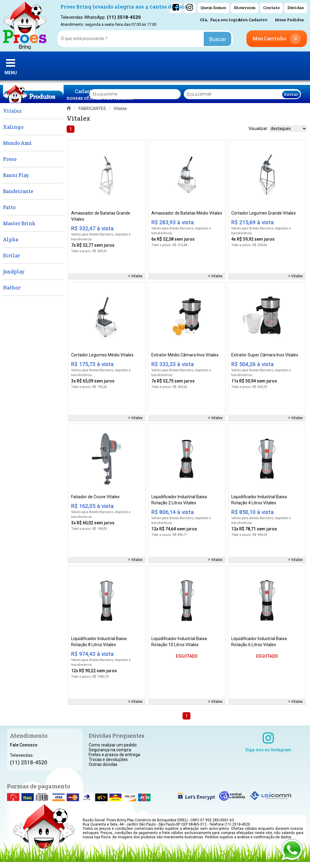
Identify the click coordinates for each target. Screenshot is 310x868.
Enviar (291, 94)
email (194, 94)
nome (99, 94)
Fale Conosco (24, 745)
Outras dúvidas (103, 764)
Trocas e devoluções (108, 760)
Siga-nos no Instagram (268, 742)
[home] (25, 26)
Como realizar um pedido (113, 745)
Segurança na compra (110, 750)
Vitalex (137, 276)
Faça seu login (225, 20)
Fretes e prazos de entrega (114, 755)
